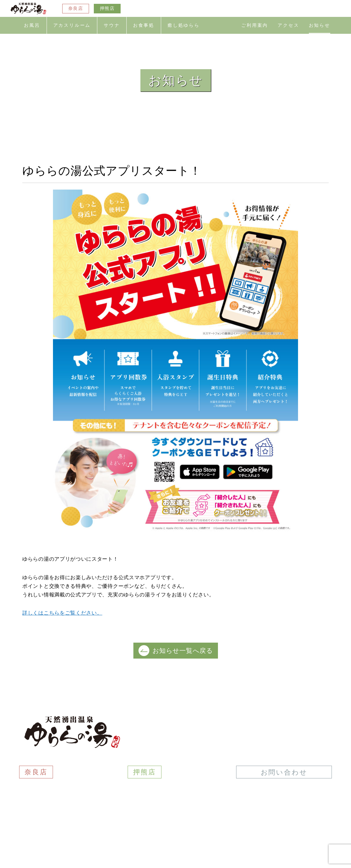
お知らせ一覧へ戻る (176, 651)
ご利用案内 (255, 25)
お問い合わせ (284, 772)
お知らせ (320, 25)
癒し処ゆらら (184, 25)
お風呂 (32, 25)
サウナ (112, 25)
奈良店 (76, 8)
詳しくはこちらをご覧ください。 (62, 613)
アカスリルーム (72, 25)
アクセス (288, 25)
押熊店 (107, 8)
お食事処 (144, 25)
